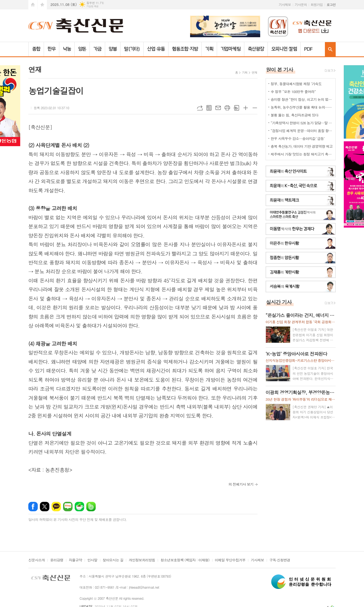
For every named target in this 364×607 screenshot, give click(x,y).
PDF (308, 49)
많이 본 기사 (280, 69)
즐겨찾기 (42, 5)
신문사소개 (37, 560)
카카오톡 (56, 507)
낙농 (67, 49)
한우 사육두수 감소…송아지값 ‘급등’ (298, 138)
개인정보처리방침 (142, 560)
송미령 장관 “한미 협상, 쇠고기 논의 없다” (302, 99)
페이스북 (33, 507)
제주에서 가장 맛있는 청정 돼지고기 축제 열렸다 (302, 154)
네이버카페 (79, 507)
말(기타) (132, 49)
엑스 (45, 507)
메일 (218, 108)
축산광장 (256, 49)
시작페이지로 (33, 5)
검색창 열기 (330, 49)
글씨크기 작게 (255, 108)
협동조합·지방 (185, 49)
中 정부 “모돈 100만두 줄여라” (293, 92)
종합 (36, 49)
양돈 (82, 49)
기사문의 (301, 4)
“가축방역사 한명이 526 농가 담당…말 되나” (302, 123)
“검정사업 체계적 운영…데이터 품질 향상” (302, 131)
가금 (97, 49)
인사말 (92, 560)
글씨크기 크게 (246, 108)
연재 (254, 72)
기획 (209, 49)
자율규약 (75, 560)
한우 (51, 49)
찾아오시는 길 (113, 560)
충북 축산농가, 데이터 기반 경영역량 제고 (302, 146)
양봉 (113, 49)
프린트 (227, 108)
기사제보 (285, 4)
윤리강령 (57, 560)
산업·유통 (156, 49)
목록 (209, 108)
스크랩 (236, 108)
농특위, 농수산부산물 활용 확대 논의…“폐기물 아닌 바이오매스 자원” (302, 107)
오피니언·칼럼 (284, 49)
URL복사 (200, 108)
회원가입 (317, 4)
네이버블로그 (68, 507)
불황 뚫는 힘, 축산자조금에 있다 (295, 115)
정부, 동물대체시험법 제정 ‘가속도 (296, 84)
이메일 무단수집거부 (230, 560)
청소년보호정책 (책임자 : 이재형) (185, 560)
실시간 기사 (279, 302)
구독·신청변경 (280, 560)
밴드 (91, 507)
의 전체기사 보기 (241, 484)
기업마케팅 (231, 49)
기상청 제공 (92, 6)
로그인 (331, 4)
